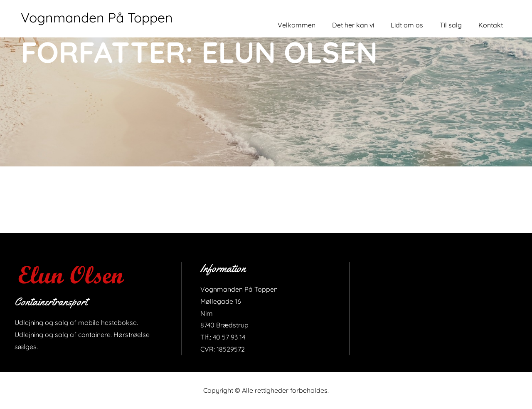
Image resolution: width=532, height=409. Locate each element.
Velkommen (297, 25)
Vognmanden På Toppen (97, 17)
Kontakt (491, 25)
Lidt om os (407, 25)
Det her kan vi (353, 25)
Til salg (451, 25)
